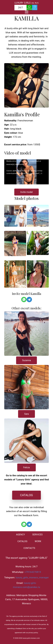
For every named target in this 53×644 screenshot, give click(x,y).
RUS (37, 3)
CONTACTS (29, 548)
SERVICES (37, 535)
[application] (26, 172)
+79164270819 (33, 572)
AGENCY (20, 535)
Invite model (26, 192)
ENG (33, 3)
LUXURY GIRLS (22, 3)
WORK (38, 541)
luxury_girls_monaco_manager (32, 577)
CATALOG (26, 495)
